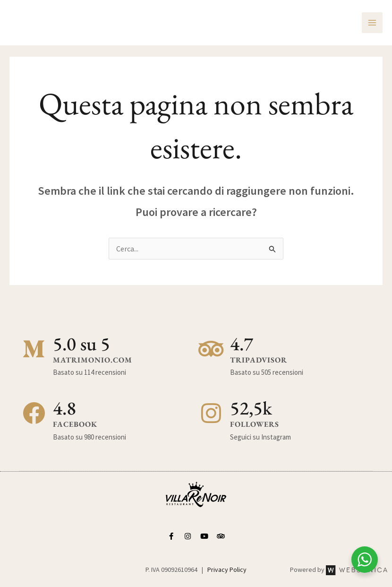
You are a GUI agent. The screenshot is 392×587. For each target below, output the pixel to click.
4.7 (242, 344)
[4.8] (34, 414)
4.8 (64, 408)
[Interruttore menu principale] (372, 23)
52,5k (251, 408)
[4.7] (211, 349)
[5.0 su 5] (34, 349)
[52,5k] (211, 414)
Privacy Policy (227, 570)
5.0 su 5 (81, 344)
